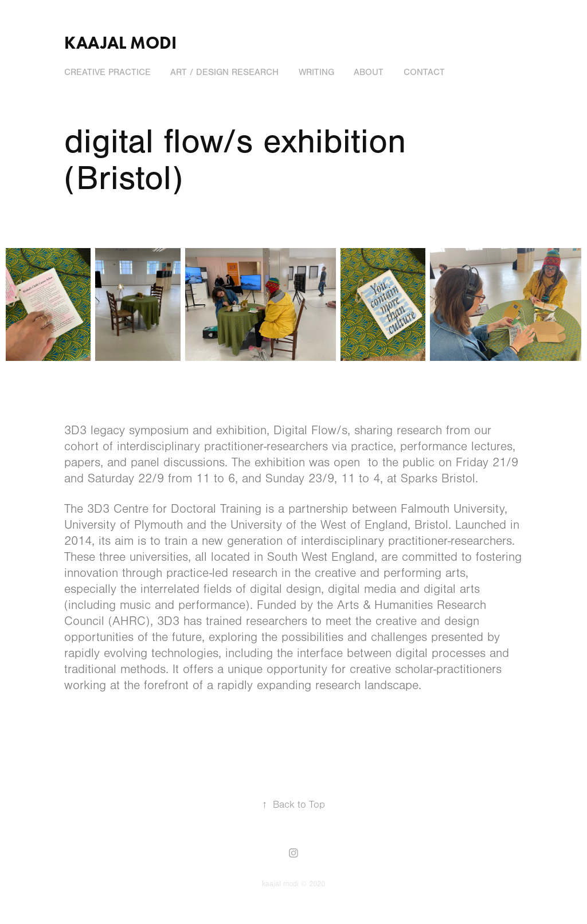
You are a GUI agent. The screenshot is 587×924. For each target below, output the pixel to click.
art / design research (224, 72)
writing (316, 72)
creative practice (107, 72)
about (369, 72)
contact (424, 72)
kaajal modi (120, 43)
